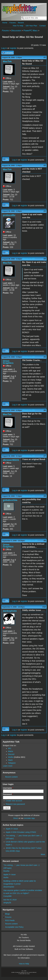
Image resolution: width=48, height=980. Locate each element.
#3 (45, 211)
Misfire (11, 757)
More (43, 854)
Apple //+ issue (12, 829)
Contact (42, 26)
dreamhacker (9, 887)
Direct (16, 818)
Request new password (15, 804)
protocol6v (9, 215)
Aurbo (6, 877)
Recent (21, 23)
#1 (45, 57)
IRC (10, 748)
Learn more (8, 766)
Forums (13, 23)
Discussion (16, 31)
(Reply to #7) (29, 496)
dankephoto (10, 611)
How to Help (24, 964)
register (13, 48)
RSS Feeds (10, 920)
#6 (45, 410)
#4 (45, 259)
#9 (45, 541)
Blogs (7, 914)
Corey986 (7, 896)
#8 (45, 496)
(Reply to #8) (31, 541)
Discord (11, 754)
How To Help (18, 26)
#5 (45, 357)
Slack (10, 760)
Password (8, 794)
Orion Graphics (8, 362)
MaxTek (7, 61)
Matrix (11, 751)
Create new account (14, 801)
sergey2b (7, 903)
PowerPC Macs (30, 31)
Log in (4, 48)
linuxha (6, 871)
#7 (45, 456)
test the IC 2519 (10, 900)
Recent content (11, 777)
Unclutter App (29, 818)
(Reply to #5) (29, 410)
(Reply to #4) (29, 357)
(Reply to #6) (29, 456)
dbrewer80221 (11, 460)
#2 (45, 166)
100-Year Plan (31, 26)
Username (8, 788)
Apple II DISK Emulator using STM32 (21, 832)
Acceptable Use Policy (14, 927)
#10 (44, 607)
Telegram (12, 763)
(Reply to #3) (29, 259)
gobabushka (10, 500)
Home (5, 23)
